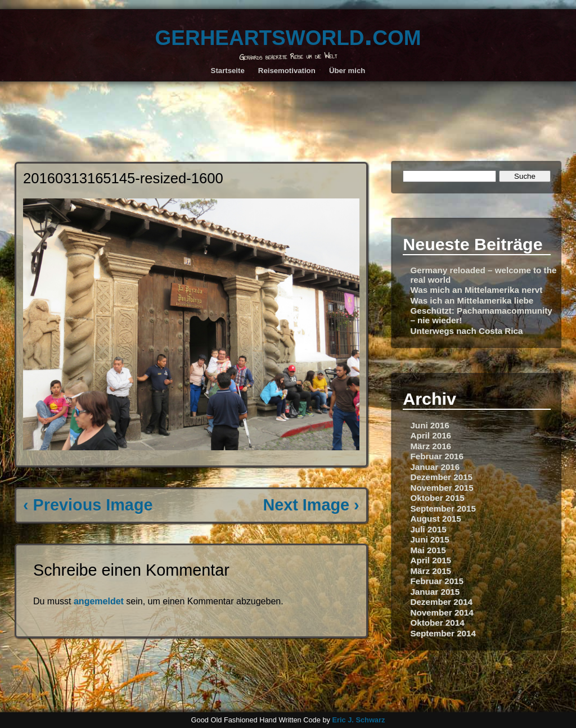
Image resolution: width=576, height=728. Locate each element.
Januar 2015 (435, 592)
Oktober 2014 (437, 623)
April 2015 (431, 560)
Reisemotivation (287, 71)
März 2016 (431, 446)
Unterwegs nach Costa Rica (466, 331)
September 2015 (443, 508)
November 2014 (442, 612)
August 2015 (435, 519)
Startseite (228, 71)
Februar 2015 (437, 581)
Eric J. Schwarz (358, 720)
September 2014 (443, 633)
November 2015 (442, 488)
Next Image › (311, 505)
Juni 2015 (429, 539)
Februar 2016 (437, 456)
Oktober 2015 (437, 498)
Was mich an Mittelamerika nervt (476, 290)
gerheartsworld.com (288, 35)
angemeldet (99, 601)
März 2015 (431, 571)
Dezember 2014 (441, 602)
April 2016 (431, 435)
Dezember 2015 (441, 477)
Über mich (347, 71)
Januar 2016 (435, 467)
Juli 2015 (428, 529)
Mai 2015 (428, 550)
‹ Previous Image (88, 505)
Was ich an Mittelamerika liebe (472, 300)
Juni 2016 (429, 425)
